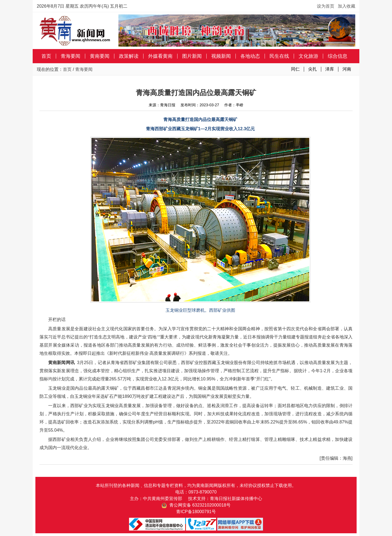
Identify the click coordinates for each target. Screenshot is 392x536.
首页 (46, 56)
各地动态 (250, 56)
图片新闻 (192, 56)
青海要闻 (71, 56)
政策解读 (129, 56)
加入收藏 (347, 6)
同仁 (295, 69)
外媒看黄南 (160, 56)
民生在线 (279, 56)
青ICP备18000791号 (196, 512)
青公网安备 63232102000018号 (196, 505)
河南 (347, 69)
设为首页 (326, 6)
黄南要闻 (100, 56)
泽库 (330, 69)
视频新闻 (221, 56)
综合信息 (338, 56)
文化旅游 (308, 56)
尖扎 (313, 69)
